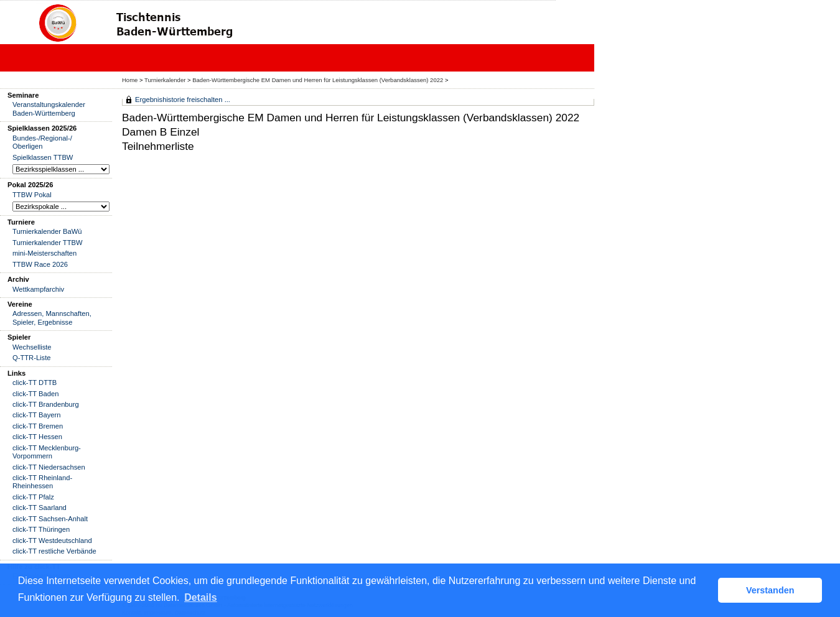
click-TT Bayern (37, 415)
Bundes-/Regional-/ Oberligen (42, 142)
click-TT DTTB (35, 383)
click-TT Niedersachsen (49, 467)
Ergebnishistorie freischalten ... (183, 100)
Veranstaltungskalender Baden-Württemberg (49, 109)
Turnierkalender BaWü (47, 231)
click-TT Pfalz (33, 497)
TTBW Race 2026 (40, 264)
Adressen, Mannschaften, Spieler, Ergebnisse (52, 318)
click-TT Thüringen (41, 529)
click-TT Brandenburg (46, 404)
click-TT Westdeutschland (52, 540)
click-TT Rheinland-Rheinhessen (42, 482)
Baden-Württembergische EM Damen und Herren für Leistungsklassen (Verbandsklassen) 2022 (318, 80)
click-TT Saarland (40, 508)
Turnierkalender (165, 80)
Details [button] (200, 597)
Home (130, 80)
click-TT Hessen (37, 437)
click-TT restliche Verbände (54, 551)
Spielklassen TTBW (43, 157)
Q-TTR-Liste (32, 358)
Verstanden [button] (770, 590)
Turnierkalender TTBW (48, 243)
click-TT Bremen (38, 426)
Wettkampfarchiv (38, 289)
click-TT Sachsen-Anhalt (50, 519)
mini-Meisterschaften (44, 253)
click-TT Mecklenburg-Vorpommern (47, 452)
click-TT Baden (35, 394)
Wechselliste (32, 347)
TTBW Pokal (32, 195)
